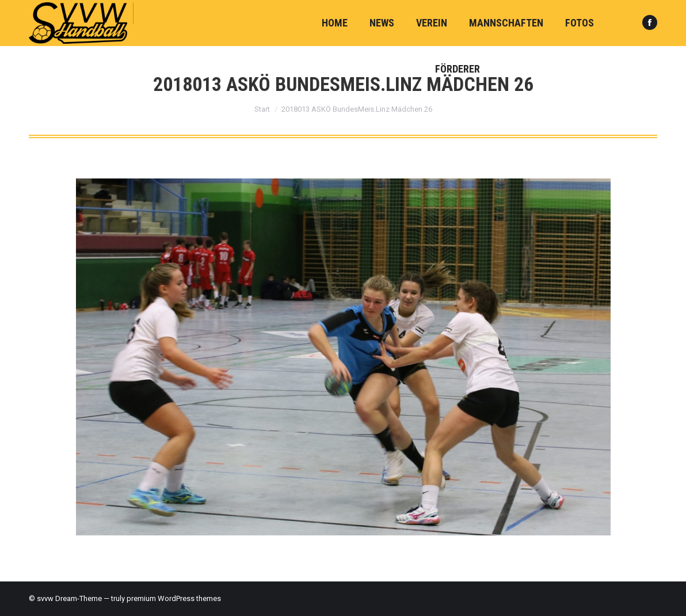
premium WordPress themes (174, 598)
